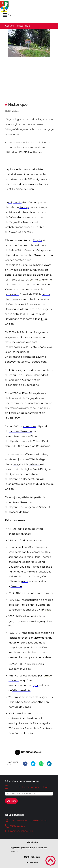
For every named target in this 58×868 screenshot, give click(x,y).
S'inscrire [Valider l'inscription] (11, 801)
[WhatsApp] (41, 764)
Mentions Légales (32, 857)
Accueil (9, 26)
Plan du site (32, 842)
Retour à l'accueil (32, 752)
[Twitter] (33, 764)
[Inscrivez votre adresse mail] (29, 793)
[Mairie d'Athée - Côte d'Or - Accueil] (22, 7)
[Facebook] (25, 764)
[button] (5, 15)
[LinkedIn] (49, 764)
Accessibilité (32, 862)
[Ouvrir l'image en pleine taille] (29, 43)
